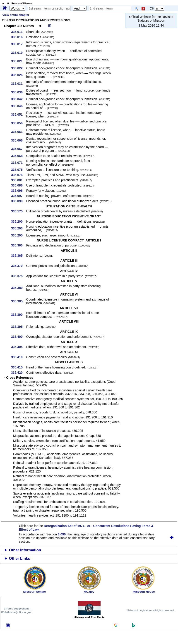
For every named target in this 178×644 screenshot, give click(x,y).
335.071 (18, 163)
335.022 (18, 68)
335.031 (18, 84)
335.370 (18, 266)
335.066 (18, 140)
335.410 (18, 357)
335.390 (18, 315)
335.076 (18, 175)
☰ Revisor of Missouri (19, 4)
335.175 (18, 211)
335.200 (18, 221)
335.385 (18, 301)
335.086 (18, 185)
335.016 (18, 37)
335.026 (18, 75)
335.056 (18, 123)
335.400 (18, 337)
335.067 (18, 149)
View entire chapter (16, 15)
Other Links (20, 558)
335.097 (18, 196)
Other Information (25, 550)
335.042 (18, 99)
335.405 (18, 347)
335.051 (18, 114)
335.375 (18, 276)
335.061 (18, 132)
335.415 (18, 367)
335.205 (18, 235)
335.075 (18, 170)
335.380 (18, 288)
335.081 (18, 180)
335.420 (18, 373)
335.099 (18, 201)
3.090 (62, 534)
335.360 (18, 245)
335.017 (18, 44)
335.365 (18, 256)
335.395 (18, 327)
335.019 (18, 53)
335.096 (18, 191)
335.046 (18, 106)
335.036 (18, 92)
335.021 (18, 61)
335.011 (18, 32)
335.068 (18, 156)
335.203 (18, 228)
